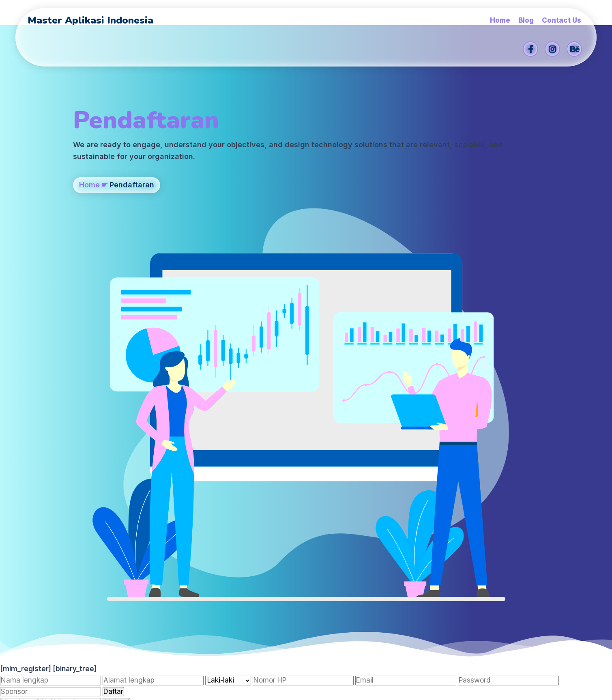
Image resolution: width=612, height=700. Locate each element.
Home (89, 219)
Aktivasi (116, 367)
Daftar (113, 356)
